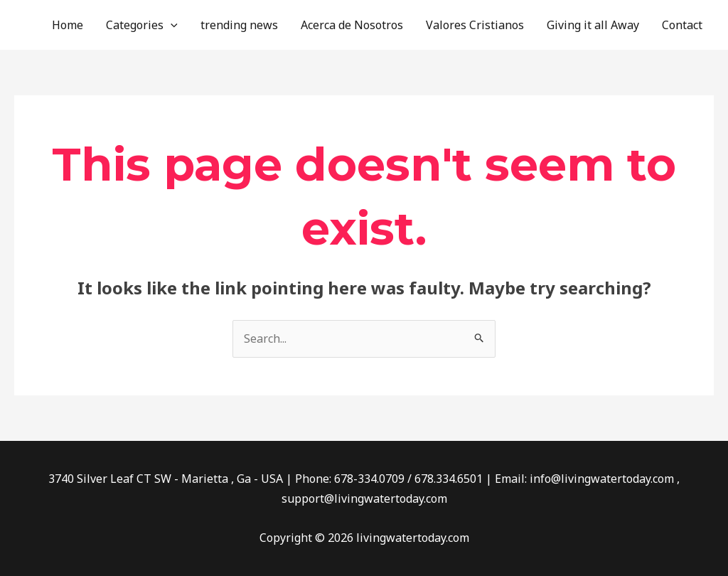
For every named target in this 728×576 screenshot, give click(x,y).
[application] (171, 25)
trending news (239, 25)
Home (68, 25)
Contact (682, 25)
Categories (142, 25)
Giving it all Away (593, 25)
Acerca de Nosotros (352, 25)
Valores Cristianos (475, 25)
